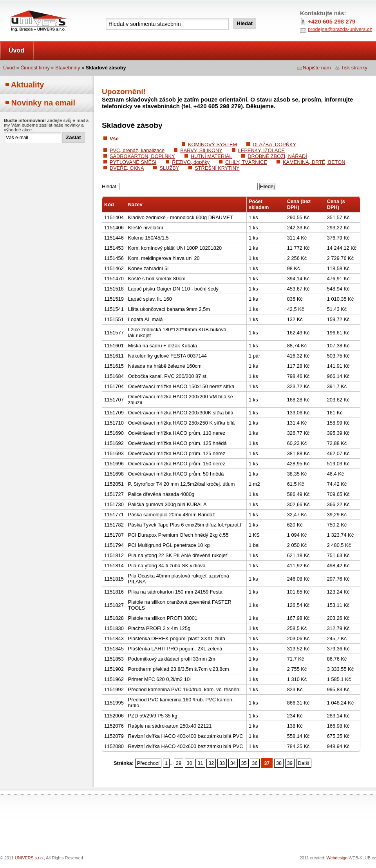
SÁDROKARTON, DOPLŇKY (142, 156)
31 (200, 763)
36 (255, 763)
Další (304, 763)
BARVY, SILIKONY (201, 150)
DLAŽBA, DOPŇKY (274, 144)
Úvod (16, 50)
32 (211, 763)
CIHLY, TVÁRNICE (246, 162)
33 (222, 763)
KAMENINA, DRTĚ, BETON (314, 162)
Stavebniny (68, 68)
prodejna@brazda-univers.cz (340, 29)
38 (279, 763)
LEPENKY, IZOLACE (261, 150)
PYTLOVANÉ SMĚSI (133, 162)
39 (290, 763)
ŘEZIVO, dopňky (191, 162)
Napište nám (317, 68)
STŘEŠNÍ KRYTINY (217, 168)
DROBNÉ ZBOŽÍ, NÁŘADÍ (277, 156)
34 (233, 763)
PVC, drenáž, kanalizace (137, 150)
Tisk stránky (354, 68)
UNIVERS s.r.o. (22, 8)
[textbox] (167, 24)
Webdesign (337, 858)
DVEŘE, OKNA (127, 168)
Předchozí (148, 763)
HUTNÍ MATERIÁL (211, 156)
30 (190, 763)
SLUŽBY (169, 168)
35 (244, 763)
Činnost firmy (35, 68)
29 (179, 763)
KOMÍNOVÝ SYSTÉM (212, 144)
